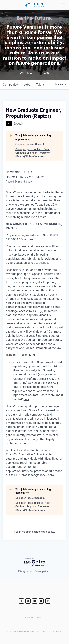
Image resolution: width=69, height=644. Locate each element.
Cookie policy (41, 571)
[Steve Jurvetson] (21, 601)
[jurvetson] (35, 601)
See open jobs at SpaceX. (30, 144)
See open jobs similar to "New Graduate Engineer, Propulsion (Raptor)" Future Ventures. (33, 153)
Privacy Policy (34, 617)
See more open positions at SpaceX (34, 532)
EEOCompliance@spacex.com (34, 475)
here (26, 399)
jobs (27, 85)
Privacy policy (25, 571)
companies (10, 85)
